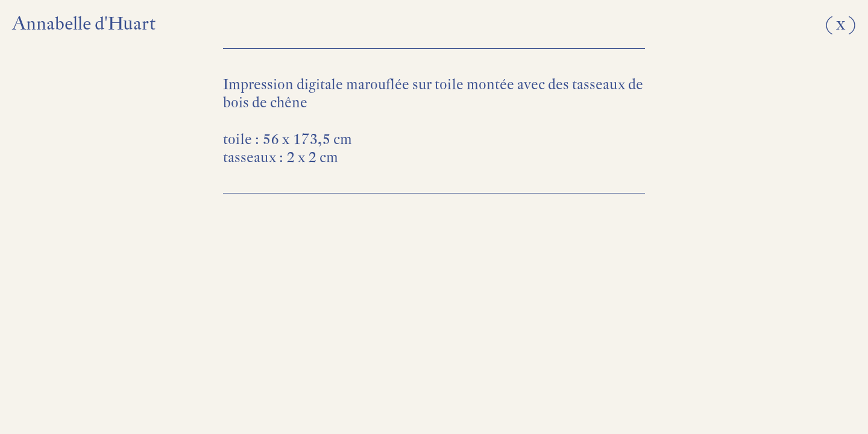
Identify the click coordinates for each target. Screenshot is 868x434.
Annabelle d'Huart (84, 23)
